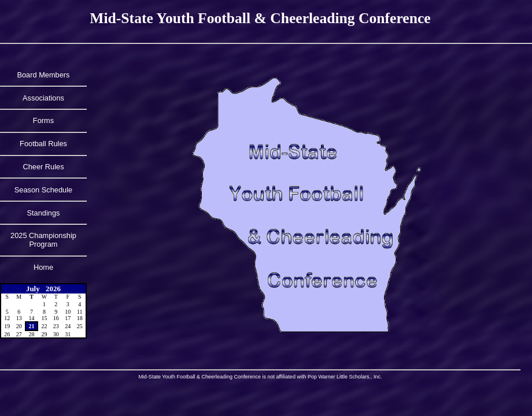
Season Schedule (43, 190)
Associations (43, 98)
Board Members (43, 75)
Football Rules (43, 144)
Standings (44, 213)
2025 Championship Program (43, 240)
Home (43, 267)
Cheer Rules (43, 167)
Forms (43, 120)
